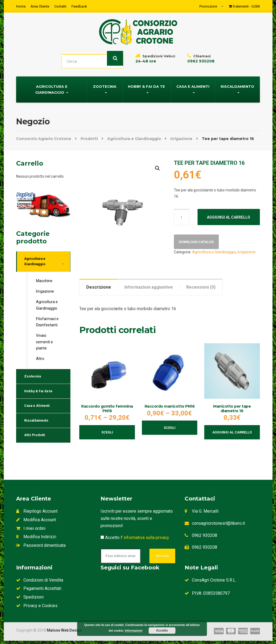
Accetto (162, 631)
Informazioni (133, 631)
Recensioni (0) (201, 285)
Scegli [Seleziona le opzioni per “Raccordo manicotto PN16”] (169, 428)
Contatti (60, 6)
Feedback (79, 6)
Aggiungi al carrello (229, 215)
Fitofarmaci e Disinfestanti (47, 322)
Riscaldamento (237, 84)
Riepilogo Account (37, 513)
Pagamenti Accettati (39, 592)
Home (21, 6)
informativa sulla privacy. (147, 539)
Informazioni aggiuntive (149, 285)
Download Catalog (199, 241)
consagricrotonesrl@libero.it (218, 525)
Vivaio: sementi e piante (44, 342)
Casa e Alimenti (193, 84)
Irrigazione (247, 251)
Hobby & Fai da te (146, 84)
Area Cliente (40, 6)
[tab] (99, 285)
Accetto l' (135, 539)
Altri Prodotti (37, 444)
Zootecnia (105, 84)
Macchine (44, 281)
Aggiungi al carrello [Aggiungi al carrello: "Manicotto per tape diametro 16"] (232, 432)
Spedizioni (30, 600)
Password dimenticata (41, 547)
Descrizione (99, 285)
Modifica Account (36, 521)
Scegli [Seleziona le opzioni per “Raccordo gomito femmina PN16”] (107, 432)
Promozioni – (212, 6)
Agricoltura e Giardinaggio (51, 87)
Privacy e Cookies (37, 609)
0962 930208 (205, 537)
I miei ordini (31, 530)
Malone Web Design (64, 633)
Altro (40, 359)
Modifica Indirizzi (36, 538)
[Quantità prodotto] (182, 215)
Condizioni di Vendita (40, 583)
